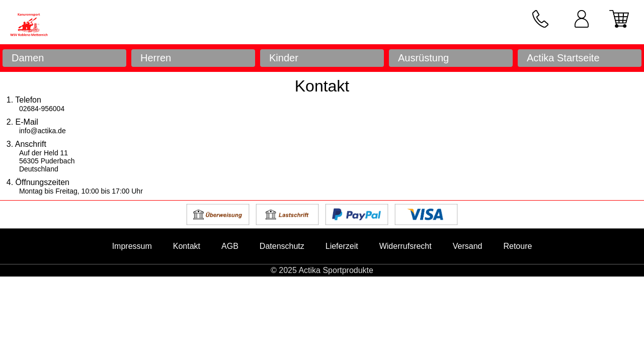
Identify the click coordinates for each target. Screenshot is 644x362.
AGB (230, 246)
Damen (28, 58)
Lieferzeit (342, 246)
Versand (468, 246)
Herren (156, 58)
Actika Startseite (563, 58)
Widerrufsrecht (406, 246)
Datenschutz (282, 246)
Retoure (517, 246)
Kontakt (187, 246)
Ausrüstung (423, 58)
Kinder (284, 58)
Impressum (132, 246)
